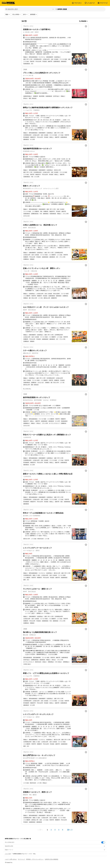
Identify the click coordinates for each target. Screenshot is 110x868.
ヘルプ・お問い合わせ (11, 859)
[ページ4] (59, 830)
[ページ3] (55, 830)
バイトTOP (8, 854)
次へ (69, 830)
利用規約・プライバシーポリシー (35, 859)
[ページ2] (51, 830)
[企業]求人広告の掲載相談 (51, 859)
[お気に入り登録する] (86, 26)
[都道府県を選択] (30, 9)
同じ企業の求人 (27, 389)
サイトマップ (21, 859)
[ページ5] (63, 830)
